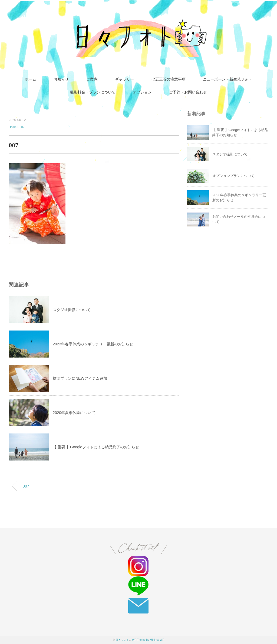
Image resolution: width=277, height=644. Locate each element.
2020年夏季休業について (74, 413)
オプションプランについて (233, 176)
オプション (142, 92)
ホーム (31, 79)
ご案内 (92, 79)
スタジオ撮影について (72, 310)
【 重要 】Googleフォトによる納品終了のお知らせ (96, 447)
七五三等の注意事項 (169, 79)
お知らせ (61, 79)
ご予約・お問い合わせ (188, 92)
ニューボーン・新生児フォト (227, 79)
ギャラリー (124, 79)
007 (22, 127)
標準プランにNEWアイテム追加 (80, 378)
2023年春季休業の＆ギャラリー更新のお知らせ (93, 344)
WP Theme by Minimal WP (148, 640)
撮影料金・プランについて (93, 92)
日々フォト (122, 640)
